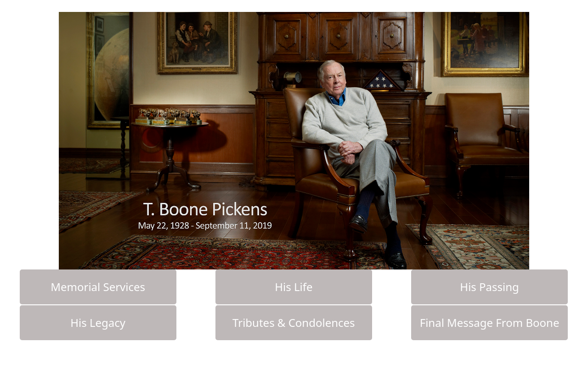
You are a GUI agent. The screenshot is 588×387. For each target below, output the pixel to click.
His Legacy (98, 322)
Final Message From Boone (490, 322)
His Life (294, 287)
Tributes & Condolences (294, 322)
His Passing (489, 287)
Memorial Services (98, 287)
